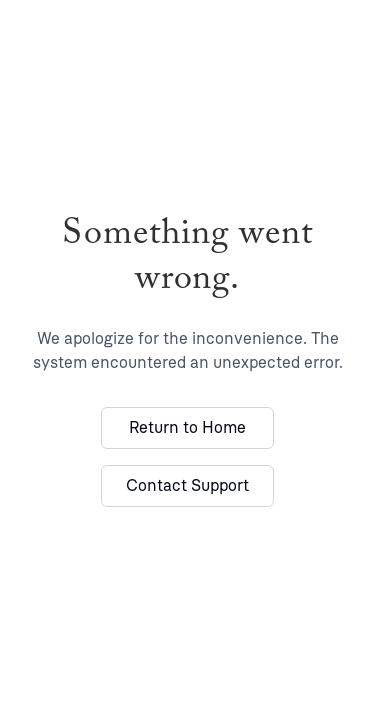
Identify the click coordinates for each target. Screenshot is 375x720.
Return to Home (187, 427)
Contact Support (187, 485)
